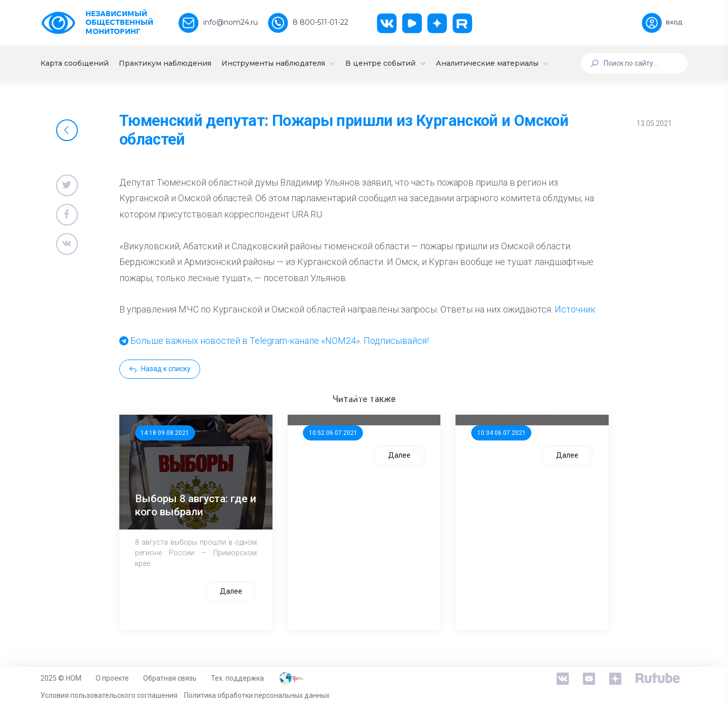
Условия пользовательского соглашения (109, 695)
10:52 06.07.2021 (333, 433)
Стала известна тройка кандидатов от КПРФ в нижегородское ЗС (529, 394)
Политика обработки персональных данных (257, 695)
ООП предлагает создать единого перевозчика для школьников (346, 395)
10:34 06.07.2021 (502, 433)
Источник (575, 309)
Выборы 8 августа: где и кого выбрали (196, 505)
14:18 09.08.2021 (165, 433)
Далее (231, 591)
